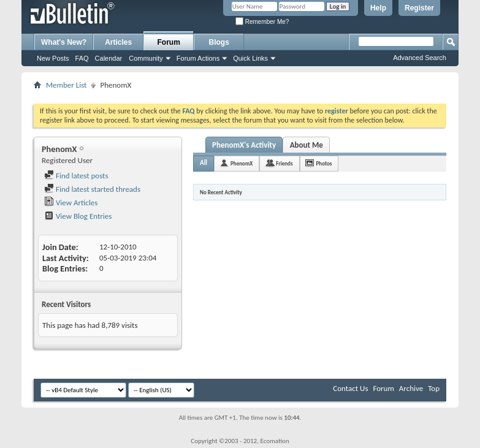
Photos (324, 163)
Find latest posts (76, 176)
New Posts (53, 58)
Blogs (219, 42)
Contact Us (350, 388)
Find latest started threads (92, 189)
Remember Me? (262, 22)
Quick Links (250, 58)
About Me (307, 145)
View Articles (71, 203)
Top (434, 388)
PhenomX (242, 163)
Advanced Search (420, 58)
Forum (169, 42)
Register (419, 8)
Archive (411, 388)
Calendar (109, 58)
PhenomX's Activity (244, 145)
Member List (66, 85)
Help (378, 8)
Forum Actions (198, 58)
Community (146, 58)
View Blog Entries (78, 216)
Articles (118, 42)
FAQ (82, 58)
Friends (284, 163)
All (204, 163)
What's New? (64, 42)
